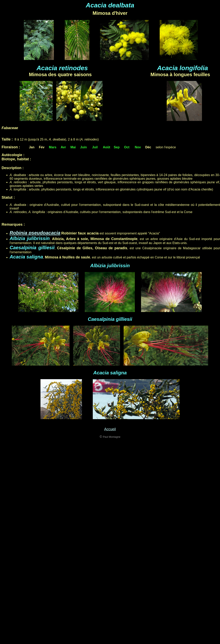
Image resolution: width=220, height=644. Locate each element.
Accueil (110, 429)
